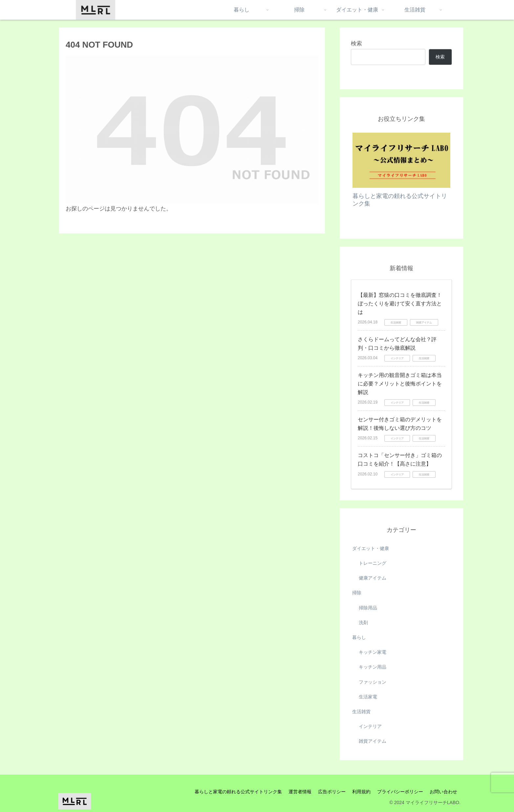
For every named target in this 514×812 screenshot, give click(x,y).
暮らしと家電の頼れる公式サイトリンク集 (238, 792)
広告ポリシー (332, 792)
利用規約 (361, 792)
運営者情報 (300, 792)
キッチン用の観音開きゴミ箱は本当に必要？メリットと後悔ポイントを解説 (400, 384)
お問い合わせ (443, 792)
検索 (356, 44)
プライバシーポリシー (400, 792)
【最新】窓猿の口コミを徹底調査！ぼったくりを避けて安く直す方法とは (400, 303)
